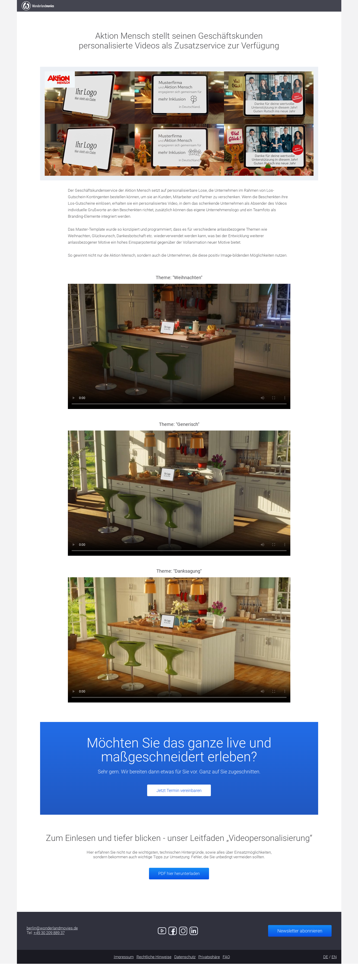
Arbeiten (151, 14)
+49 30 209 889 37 (49, 949)
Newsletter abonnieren (300, 947)
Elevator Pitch (114, 14)
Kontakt (261, 14)
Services (209, 14)
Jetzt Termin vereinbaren (179, 807)
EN (334, 973)
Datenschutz (185, 973)
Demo (235, 14)
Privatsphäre (209, 973)
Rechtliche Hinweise (154, 973)
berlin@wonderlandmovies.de (52, 944)
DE (326, 973)
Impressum (124, 973)
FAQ (226, 973)
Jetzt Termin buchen (306, 14)
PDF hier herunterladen (179, 890)
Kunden (180, 14)
